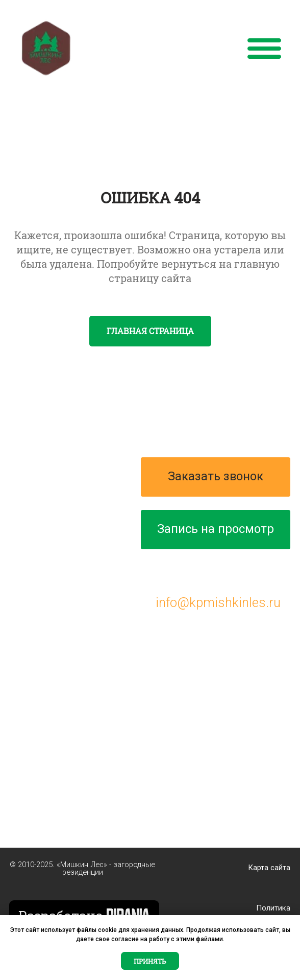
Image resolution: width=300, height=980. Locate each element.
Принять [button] (150, 961)
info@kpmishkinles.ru (218, 602)
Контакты (39, 558)
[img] (46, 49)
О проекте (39, 469)
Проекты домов (56, 491)
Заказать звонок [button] (216, 476)
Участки (34, 536)
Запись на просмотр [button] (216, 529)
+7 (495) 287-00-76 (218, 571)
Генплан (34, 514)
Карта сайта (269, 868)
